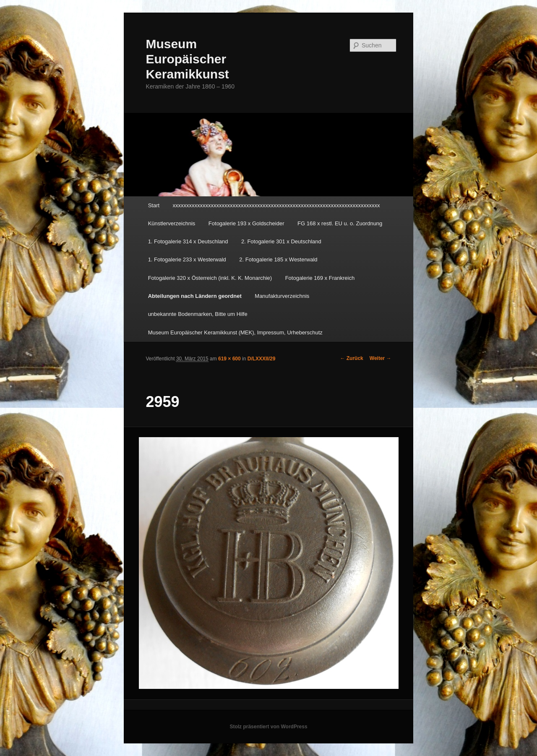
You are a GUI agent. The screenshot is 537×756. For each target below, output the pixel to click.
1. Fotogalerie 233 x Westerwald (187, 259)
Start (154, 205)
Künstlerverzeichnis (172, 223)
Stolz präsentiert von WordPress (268, 727)
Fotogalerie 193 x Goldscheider (246, 223)
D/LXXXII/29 (262, 359)
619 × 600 (229, 359)
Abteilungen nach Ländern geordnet (195, 296)
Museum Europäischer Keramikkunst (187, 59)
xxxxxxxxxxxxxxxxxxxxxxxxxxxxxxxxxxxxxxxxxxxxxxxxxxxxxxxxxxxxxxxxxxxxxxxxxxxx (276, 205)
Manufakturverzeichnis (282, 296)
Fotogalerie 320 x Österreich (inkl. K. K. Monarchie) (210, 278)
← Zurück (351, 358)
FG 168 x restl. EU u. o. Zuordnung (340, 223)
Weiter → (381, 358)
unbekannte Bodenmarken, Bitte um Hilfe (198, 314)
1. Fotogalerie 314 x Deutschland (188, 241)
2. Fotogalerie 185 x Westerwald (278, 259)
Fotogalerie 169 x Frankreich (320, 278)
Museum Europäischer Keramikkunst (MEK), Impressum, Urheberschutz (235, 332)
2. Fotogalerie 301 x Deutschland (281, 241)
